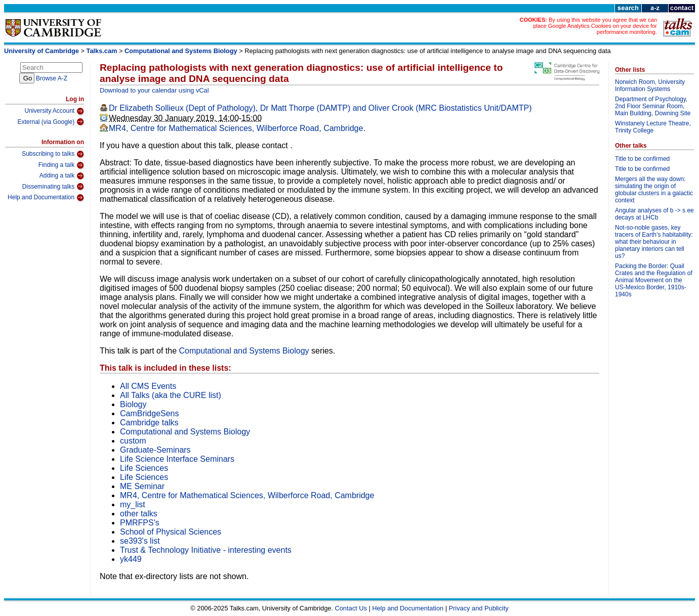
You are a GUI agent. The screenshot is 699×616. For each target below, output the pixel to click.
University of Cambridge (42, 51)
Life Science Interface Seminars (177, 459)
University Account (54, 111)
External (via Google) (51, 122)
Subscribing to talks (53, 154)
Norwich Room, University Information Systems (650, 85)
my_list (133, 504)
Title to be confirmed (642, 159)
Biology (133, 404)
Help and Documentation (46, 198)
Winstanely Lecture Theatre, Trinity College (653, 127)
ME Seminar (142, 486)
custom (133, 441)
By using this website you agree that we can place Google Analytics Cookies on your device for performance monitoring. (595, 26)
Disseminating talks (53, 187)
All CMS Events (148, 386)
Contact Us (351, 608)
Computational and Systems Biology (181, 51)
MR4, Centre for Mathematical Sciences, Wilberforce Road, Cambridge (236, 128)
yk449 (131, 559)
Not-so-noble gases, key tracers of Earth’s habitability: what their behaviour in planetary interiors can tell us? (654, 242)
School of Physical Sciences (171, 532)
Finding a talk (61, 165)
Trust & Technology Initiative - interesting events (206, 550)
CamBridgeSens (150, 413)
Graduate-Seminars (155, 450)
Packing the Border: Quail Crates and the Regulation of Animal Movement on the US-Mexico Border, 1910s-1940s (654, 280)
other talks (139, 514)
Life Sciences (144, 468)
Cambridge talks (149, 423)
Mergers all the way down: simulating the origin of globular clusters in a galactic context (654, 190)
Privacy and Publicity (479, 608)
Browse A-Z (52, 78)
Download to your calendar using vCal (154, 90)
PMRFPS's (140, 523)
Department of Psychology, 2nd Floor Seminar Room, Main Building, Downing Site (653, 106)
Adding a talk (62, 176)
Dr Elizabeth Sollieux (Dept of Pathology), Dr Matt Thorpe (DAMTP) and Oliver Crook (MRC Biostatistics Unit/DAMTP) (320, 108)
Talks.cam (102, 51)
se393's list (140, 541)
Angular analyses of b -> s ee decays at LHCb (654, 214)
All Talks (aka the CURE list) (171, 395)
